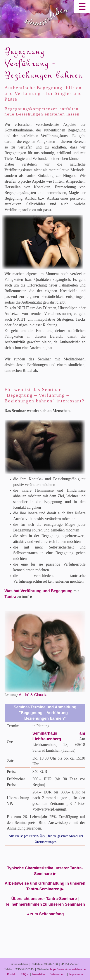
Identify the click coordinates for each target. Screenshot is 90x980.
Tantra (10, 597)
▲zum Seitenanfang (45, 914)
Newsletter (39, 974)
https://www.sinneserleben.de (68, 969)
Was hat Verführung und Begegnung (39, 591)
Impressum (76, 974)
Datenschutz (57, 974)
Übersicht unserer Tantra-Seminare (44, 899)
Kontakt (12, 974)
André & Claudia (33, 695)
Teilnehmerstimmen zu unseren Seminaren (45, 904)
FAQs (24, 974)
